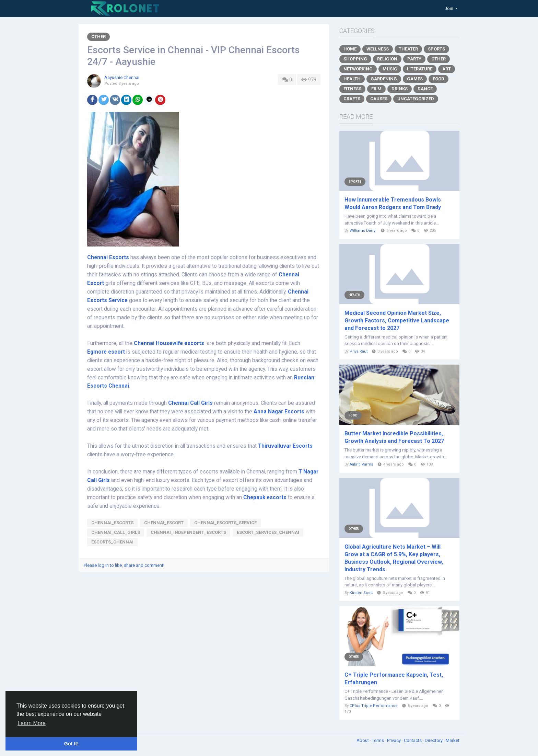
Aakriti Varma (361, 464)
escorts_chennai (112, 542)
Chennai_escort (164, 523)
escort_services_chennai (268, 532)
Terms (378, 740)
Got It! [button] (71, 744)
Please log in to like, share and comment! (124, 565)
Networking (358, 69)
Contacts (413, 740)
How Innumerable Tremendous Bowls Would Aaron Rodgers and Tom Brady (393, 203)
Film (376, 89)
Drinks (400, 89)
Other (98, 37)
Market (453, 740)
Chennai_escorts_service (225, 523)
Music (390, 69)
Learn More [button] (32, 723)
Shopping (355, 59)
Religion (387, 59)
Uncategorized (416, 99)
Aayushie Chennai (122, 77)
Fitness (352, 89)
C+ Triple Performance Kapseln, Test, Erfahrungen (394, 679)
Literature (420, 69)
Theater (408, 49)
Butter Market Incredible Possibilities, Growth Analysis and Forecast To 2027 (394, 437)
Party (414, 59)
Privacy (394, 740)
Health (352, 79)
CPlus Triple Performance (374, 706)
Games (415, 79)
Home (350, 49)
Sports (436, 49)
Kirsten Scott (361, 593)
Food (438, 79)
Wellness (378, 49)
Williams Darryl (363, 231)
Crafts (352, 99)
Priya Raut (359, 351)
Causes (379, 99)
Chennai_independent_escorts (188, 532)
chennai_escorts (112, 523)
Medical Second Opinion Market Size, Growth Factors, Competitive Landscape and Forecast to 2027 (397, 320)
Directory (434, 740)
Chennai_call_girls (116, 532)
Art (447, 69)
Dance (425, 89)
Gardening (384, 79)
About (363, 740)
